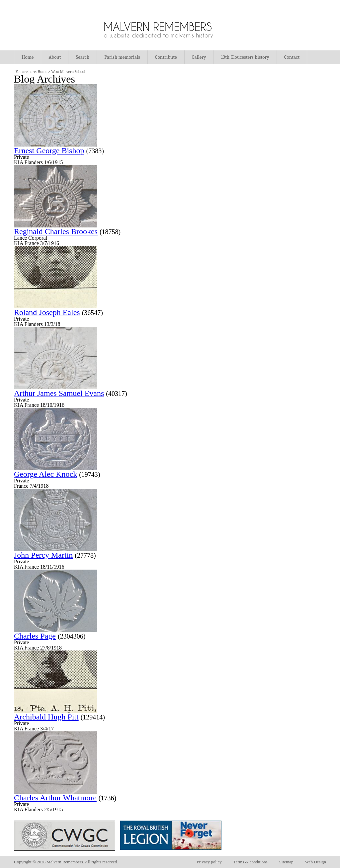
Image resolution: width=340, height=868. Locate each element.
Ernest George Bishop (49, 151)
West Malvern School (68, 72)
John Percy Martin (43, 555)
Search (83, 57)
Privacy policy (209, 862)
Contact (292, 57)
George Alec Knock (45, 474)
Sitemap (286, 862)
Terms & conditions (251, 862)
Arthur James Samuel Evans (59, 393)
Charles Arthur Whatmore (55, 798)
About (55, 57)
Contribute (166, 57)
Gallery (199, 57)
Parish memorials (122, 57)
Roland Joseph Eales (47, 312)
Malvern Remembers (158, 27)
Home (28, 57)
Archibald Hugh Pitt (46, 717)
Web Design (315, 862)
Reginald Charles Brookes (56, 231)
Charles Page (35, 636)
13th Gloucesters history (245, 57)
